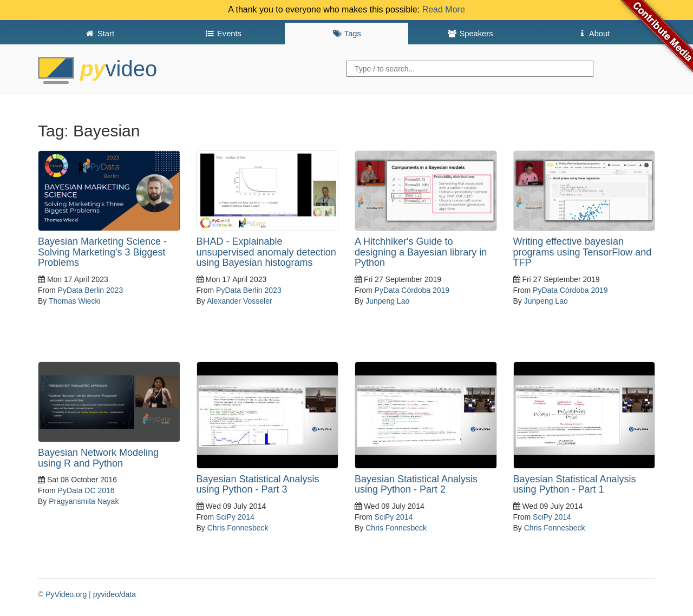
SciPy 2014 (235, 517)
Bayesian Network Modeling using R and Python (98, 458)
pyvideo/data (115, 594)
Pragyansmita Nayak (84, 501)
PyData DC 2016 (86, 490)
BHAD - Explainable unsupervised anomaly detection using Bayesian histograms (266, 252)
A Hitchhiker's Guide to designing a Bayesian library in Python (421, 252)
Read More (444, 9)
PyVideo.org (66, 594)
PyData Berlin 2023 (91, 290)
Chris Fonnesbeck (238, 528)
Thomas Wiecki (75, 301)
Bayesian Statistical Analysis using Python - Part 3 (258, 484)
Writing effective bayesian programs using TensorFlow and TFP (583, 252)
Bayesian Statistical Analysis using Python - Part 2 (416, 484)
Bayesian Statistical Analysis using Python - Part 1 (575, 484)
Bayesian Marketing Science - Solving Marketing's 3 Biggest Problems (102, 252)
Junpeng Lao (387, 301)
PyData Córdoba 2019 (412, 290)
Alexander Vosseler (240, 301)
